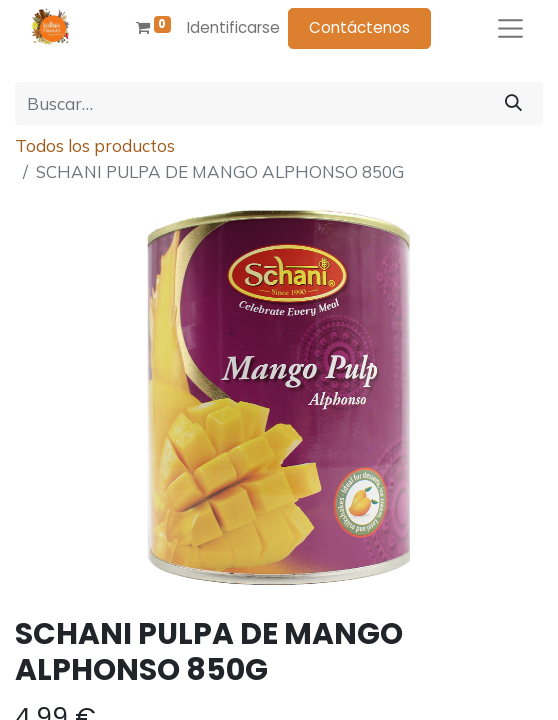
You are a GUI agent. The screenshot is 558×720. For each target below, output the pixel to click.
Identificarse (233, 27)
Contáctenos (359, 27)
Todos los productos (95, 145)
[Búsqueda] (513, 104)
